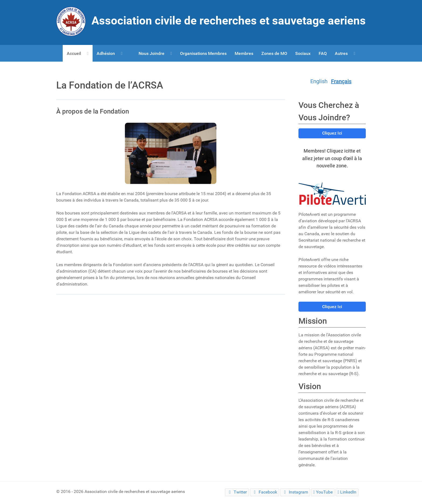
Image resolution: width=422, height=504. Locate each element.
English (319, 81)
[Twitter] (237, 492)
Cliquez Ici (332, 133)
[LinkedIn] (347, 492)
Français (341, 81)
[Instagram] (295, 492)
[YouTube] (323, 492)
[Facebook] (265, 492)
